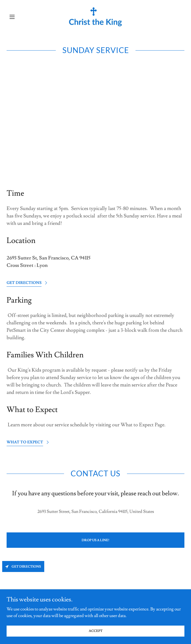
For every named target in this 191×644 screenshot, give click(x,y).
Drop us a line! (95, 540)
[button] (20, 17)
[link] (95, 17)
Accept (96, 638)
